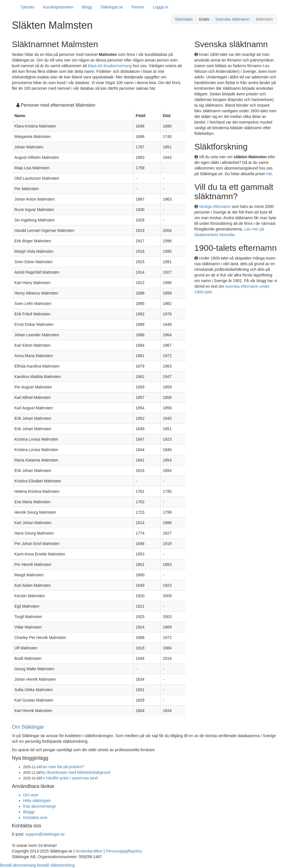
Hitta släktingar (36, 801)
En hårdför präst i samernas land (69, 778)
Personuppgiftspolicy (124, 851)
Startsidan (184, 19)
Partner (138, 7)
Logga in (161, 7)
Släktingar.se (112, 7)
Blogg (87, 7)
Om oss (30, 795)
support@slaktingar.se (45, 834)
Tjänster (28, 7)
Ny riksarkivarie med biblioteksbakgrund (75, 772)
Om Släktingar (28, 727)
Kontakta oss (35, 818)
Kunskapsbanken (58, 7)
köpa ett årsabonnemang (110, 66)
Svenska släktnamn (232, 19)
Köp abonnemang (39, 806)
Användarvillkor (89, 851)
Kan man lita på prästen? (62, 767)
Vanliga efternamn (215, 206)
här (269, 174)
